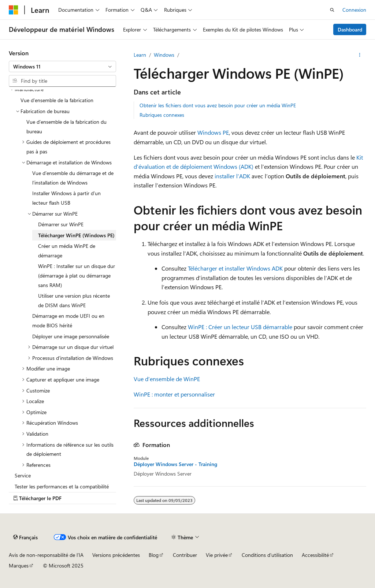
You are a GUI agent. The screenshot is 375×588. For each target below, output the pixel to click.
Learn (140, 55)
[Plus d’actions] (360, 55)
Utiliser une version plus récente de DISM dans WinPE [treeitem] (74, 300)
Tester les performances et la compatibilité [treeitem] (62, 486)
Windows (164, 55)
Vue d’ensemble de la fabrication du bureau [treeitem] (66, 126)
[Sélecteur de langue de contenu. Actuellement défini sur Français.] (25, 537)
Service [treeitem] (23, 475)
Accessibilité (315, 555)
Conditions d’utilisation (267, 555)
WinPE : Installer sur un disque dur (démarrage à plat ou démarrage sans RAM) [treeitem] (77, 275)
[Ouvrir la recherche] (332, 10)
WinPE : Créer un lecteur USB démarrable (240, 327)
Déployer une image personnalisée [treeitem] (71, 336)
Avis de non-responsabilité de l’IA (46, 555)
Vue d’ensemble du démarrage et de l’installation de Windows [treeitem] (73, 178)
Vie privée (217, 555)
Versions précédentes (116, 555)
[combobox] (62, 67)
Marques (19, 565)
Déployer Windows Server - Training (175, 464)
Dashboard (350, 29)
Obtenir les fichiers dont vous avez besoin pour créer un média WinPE (218, 105)
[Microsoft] (14, 10)
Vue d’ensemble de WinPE (167, 379)
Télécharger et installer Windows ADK (235, 268)
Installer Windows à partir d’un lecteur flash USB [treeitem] (66, 198)
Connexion (354, 10)
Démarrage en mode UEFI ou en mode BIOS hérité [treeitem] (68, 321)
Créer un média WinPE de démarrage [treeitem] (67, 251)
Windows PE (213, 132)
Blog (154, 555)
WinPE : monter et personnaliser (174, 394)
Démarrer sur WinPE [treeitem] (61, 224)
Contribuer (185, 555)
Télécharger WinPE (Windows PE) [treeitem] (76, 235)
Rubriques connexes (162, 115)
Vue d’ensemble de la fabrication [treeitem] (57, 100)
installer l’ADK (232, 176)
